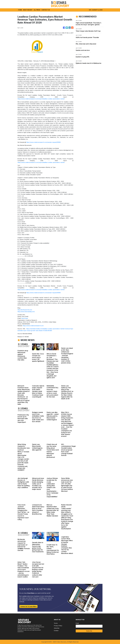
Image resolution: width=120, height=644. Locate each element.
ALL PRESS (37, 10)
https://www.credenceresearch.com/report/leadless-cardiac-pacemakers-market (41, 99)
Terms (56, 623)
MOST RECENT (28, 10)
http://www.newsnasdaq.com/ (26, 312)
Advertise (57, 628)
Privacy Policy (58, 626)
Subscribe (89, 631)
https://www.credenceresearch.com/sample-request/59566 (43, 142)
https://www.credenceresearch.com (33, 326)
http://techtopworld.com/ (25, 310)
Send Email (24, 318)
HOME (20, 10)
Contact (56, 631)
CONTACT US (46, 10)
